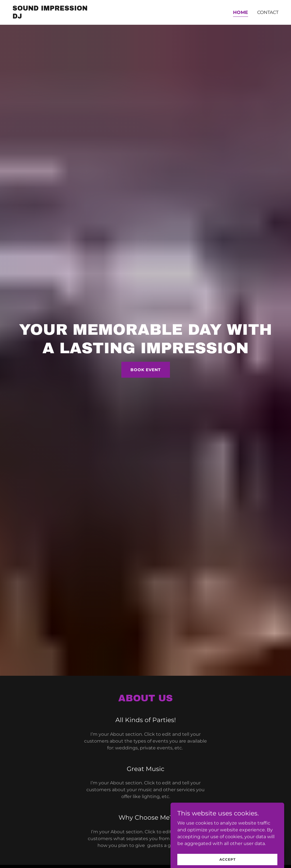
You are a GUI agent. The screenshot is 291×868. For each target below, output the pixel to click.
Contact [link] (268, 12)
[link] (52, 17)
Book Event (146, 370)
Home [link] (241, 12)
